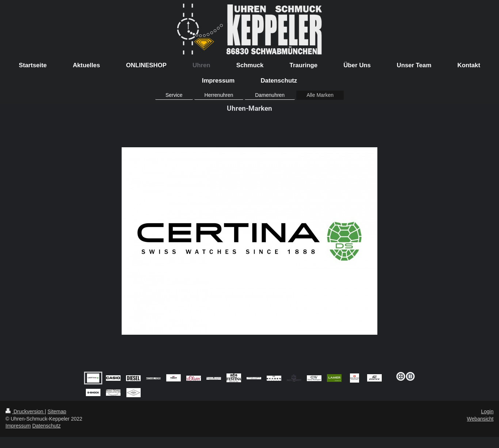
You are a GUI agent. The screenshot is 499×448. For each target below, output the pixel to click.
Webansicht (480, 419)
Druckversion (25, 411)
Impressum (18, 426)
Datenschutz (46, 426)
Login (487, 411)
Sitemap (57, 411)
